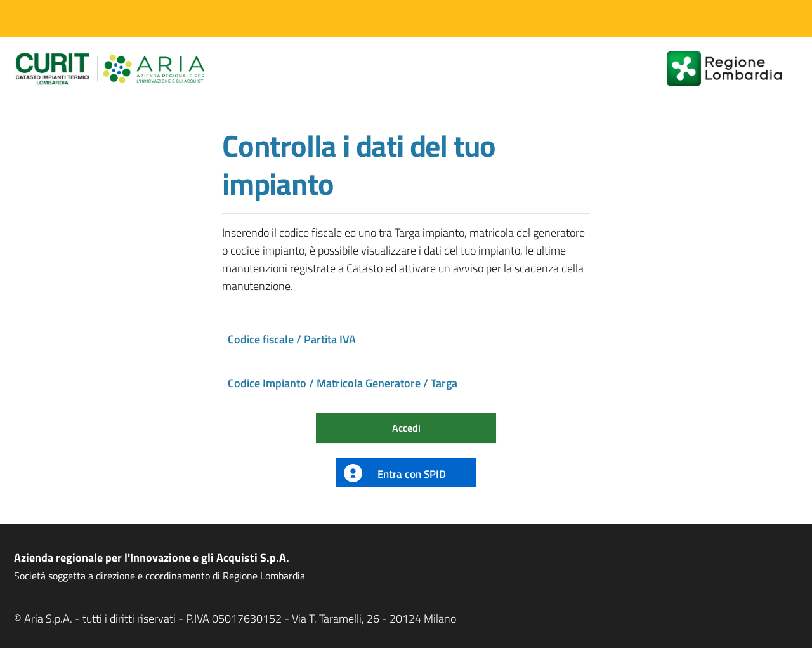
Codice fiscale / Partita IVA (292, 339)
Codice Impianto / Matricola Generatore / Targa (343, 383)
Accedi (406, 428)
